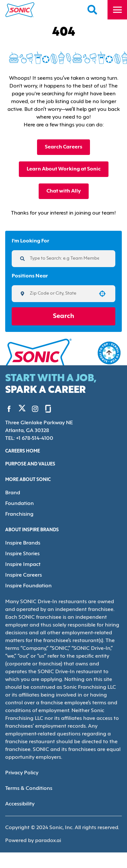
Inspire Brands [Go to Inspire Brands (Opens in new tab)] (23, 543)
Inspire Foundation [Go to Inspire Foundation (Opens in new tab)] (28, 586)
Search (63, 316)
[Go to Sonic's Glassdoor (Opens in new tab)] (48, 409)
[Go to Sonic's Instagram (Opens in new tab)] (35, 409)
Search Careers (63, 147)
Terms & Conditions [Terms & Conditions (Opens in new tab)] (29, 789)
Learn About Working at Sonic (64, 169)
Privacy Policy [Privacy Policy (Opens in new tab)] (22, 773)
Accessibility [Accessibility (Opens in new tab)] (20, 804)
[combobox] (61, 294)
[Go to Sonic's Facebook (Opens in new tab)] (9, 409)
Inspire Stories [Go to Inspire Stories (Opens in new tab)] (22, 554)
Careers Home (23, 451)
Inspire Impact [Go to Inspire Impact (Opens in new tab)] (23, 565)
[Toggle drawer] (117, 10)
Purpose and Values (30, 464)
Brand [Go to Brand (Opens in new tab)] (13, 493)
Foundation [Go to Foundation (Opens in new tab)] (19, 504)
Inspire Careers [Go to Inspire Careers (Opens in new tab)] (24, 575)
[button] (102, 294)
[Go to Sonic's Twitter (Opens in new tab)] (22, 410)
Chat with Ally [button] (64, 191)
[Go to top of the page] (109, 353)
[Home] (20, 10)
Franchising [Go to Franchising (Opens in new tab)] (19, 514)
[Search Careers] (93, 10)
